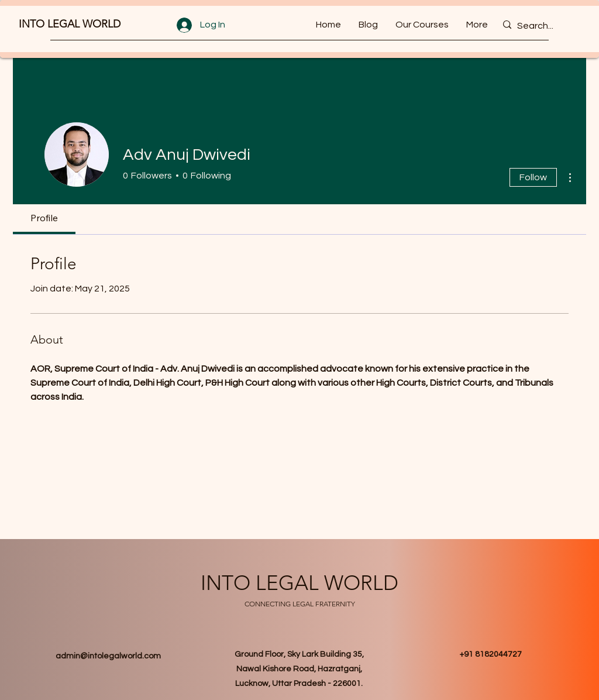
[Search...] (542, 26)
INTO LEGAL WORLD (70, 24)
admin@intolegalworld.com (108, 656)
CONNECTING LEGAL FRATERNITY (300, 604)
